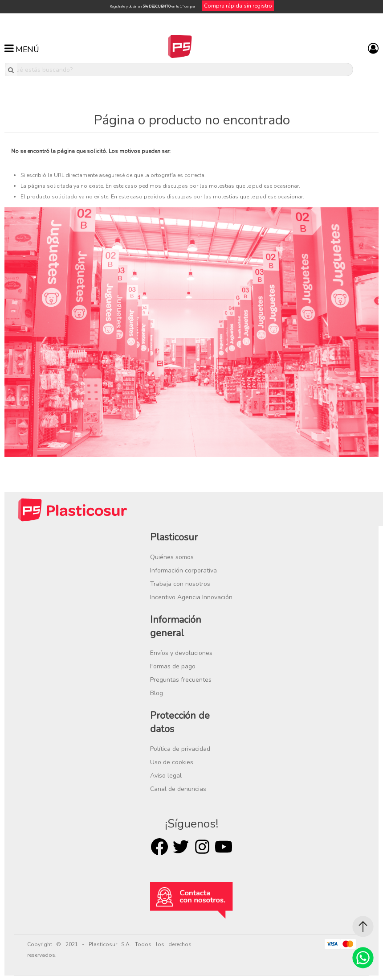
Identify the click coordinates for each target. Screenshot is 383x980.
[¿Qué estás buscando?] (179, 70)
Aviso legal (166, 776)
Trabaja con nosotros (180, 584)
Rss (202, 847)
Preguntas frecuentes (181, 680)
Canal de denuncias (178, 789)
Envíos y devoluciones (181, 653)
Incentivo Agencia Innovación (191, 597)
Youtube (224, 847)
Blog (157, 693)
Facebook (159, 847)
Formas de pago (173, 666)
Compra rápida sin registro (238, 6)
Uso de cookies (172, 762)
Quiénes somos (172, 557)
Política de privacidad (180, 749)
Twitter (181, 847)
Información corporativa (183, 570)
